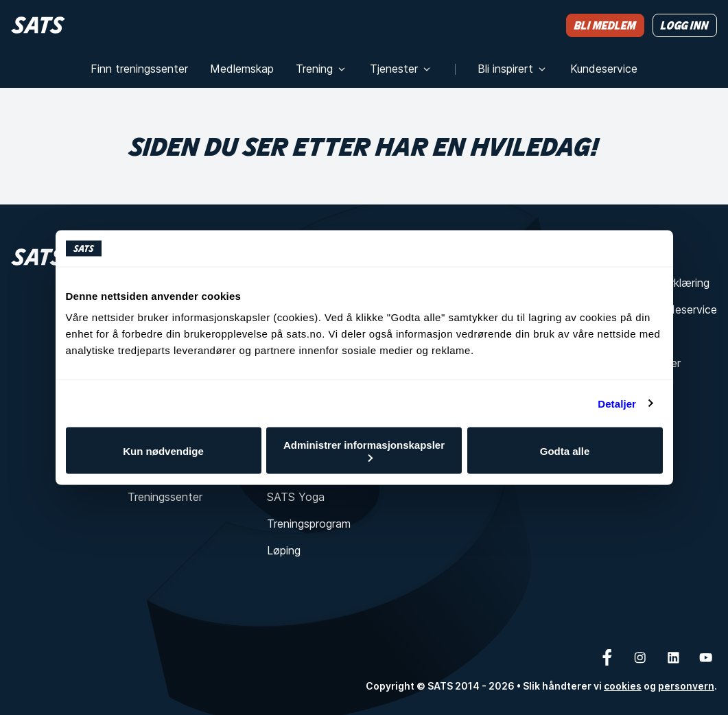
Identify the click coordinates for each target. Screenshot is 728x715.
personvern (686, 686)
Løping (284, 550)
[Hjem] (38, 25)
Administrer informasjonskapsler (364, 450)
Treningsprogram (309, 524)
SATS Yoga (296, 497)
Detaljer (617, 403)
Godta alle (565, 450)
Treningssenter (165, 497)
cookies (623, 686)
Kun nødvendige (163, 450)
